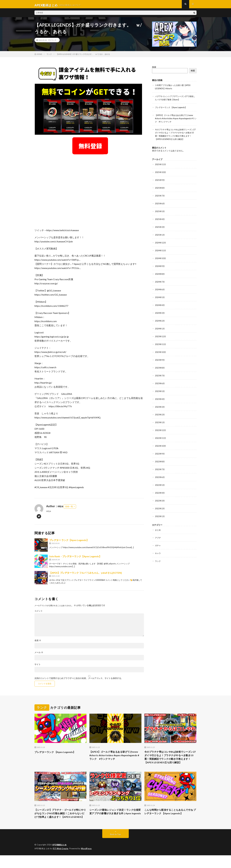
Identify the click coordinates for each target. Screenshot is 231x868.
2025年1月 (160, 234)
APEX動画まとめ (60, 858)
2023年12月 (161, 334)
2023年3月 (160, 403)
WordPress (87, 861)
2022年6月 (160, 472)
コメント (39, 613)
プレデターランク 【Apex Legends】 (172, 109)
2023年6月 (160, 380)
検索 (154, 69)
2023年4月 (160, 395)
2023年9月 (160, 357)
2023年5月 (160, 387)
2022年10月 (161, 441)
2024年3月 (160, 311)
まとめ (158, 524)
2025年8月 (160, 188)
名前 (38, 642)
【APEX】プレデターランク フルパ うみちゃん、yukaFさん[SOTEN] (85, 575)
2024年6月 (160, 288)
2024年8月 (160, 272)
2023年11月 (161, 341)
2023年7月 (160, 372)
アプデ (158, 531)
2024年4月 (160, 303)
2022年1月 (160, 510)
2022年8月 (160, 457)
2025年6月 (160, 203)
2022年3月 (160, 495)
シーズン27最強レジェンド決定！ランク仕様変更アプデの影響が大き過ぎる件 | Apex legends (114, 822)
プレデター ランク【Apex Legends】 (69, 542)
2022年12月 (161, 426)
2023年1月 (160, 418)
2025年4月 (160, 219)
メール (39, 654)
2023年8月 (160, 364)
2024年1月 (160, 326)
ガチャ (158, 539)
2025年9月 (160, 180)
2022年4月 (160, 487)
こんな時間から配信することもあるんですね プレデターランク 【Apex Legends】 (170, 820)
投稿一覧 (69, 509)
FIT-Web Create (61, 861)
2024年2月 (160, 318)
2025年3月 (160, 226)
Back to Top (116, 847)
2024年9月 (160, 265)
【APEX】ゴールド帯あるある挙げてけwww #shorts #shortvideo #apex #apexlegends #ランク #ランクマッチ (176, 120)
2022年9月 (160, 449)
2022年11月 (161, 434)
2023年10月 (161, 349)
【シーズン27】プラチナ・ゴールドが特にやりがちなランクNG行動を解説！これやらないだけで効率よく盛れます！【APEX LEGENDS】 (60, 824)
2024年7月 (160, 280)
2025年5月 (160, 211)
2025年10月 (161, 172)
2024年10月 (161, 257)
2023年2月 (160, 411)
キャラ (158, 547)
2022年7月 (160, 464)
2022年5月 (160, 480)
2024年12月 (161, 242)
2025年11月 (161, 165)
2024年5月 (160, 295)
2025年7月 (160, 195)
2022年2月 (160, 503)
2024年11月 (161, 249)
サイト (38, 666)
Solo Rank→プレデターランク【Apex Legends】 (75, 558)
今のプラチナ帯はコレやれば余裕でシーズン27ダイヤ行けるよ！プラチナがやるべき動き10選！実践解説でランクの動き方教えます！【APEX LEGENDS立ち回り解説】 (170, 762)
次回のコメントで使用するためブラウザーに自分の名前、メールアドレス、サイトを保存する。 (79, 680)
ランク (54, 42)
